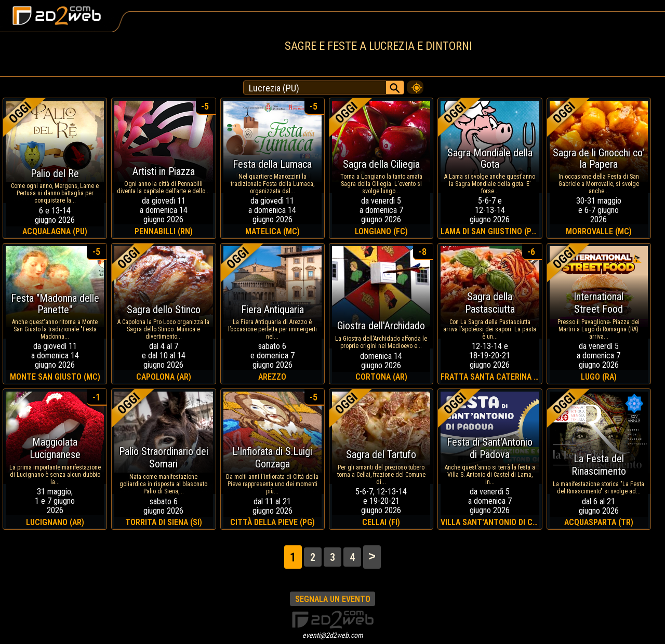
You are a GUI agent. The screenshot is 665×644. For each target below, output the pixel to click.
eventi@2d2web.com (333, 635)
